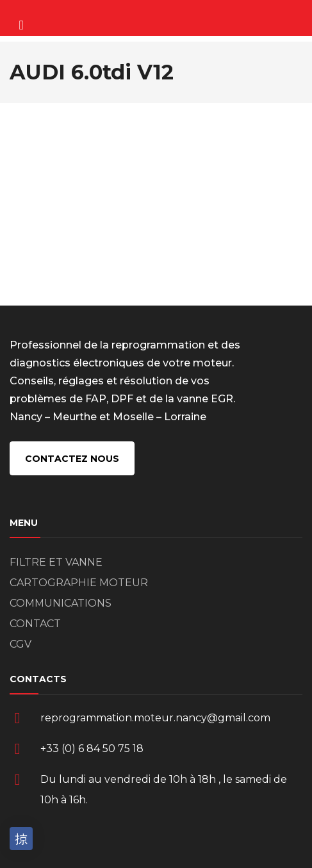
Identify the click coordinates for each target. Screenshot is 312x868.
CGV (21, 644)
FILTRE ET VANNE (56, 562)
